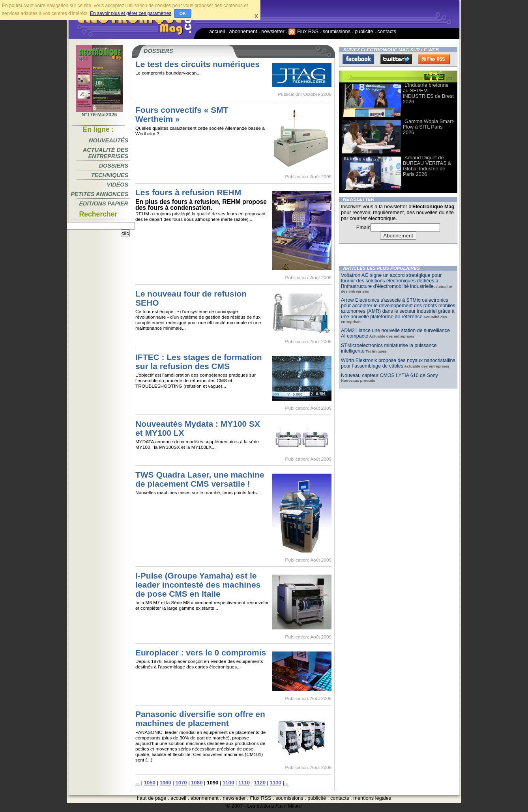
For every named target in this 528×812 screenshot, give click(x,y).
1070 (181, 783)
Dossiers (114, 166)
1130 (276, 783)
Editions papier (104, 203)
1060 (166, 783)
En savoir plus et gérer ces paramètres (131, 13)
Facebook (358, 59)
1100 (228, 783)
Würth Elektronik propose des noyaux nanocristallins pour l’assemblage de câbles (398, 363)
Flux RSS (303, 31)
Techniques (110, 175)
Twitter (396, 59)
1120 (260, 783)
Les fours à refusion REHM (188, 192)
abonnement (243, 31)
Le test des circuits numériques (198, 64)
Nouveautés (109, 140)
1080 (197, 783)
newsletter (273, 31)
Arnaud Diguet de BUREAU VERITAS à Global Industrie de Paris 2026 (427, 166)
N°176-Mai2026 (99, 112)
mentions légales (372, 798)
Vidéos (118, 185)
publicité (364, 31)
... (138, 783)
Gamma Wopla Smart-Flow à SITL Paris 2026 (429, 127)
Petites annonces (99, 194)
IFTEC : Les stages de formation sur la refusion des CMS (199, 362)
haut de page (152, 798)
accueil (217, 31)
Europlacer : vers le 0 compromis (201, 652)
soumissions (337, 31)
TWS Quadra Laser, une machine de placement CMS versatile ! (200, 479)
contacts (387, 31)
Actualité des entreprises (106, 153)
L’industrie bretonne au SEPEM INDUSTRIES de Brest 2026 (428, 93)
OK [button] (183, 13)
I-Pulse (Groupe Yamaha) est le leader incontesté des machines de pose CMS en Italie (198, 585)
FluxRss (434, 59)
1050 (150, 783)
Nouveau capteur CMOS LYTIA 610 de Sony (389, 375)
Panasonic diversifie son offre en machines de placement (200, 719)
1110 (244, 783)
